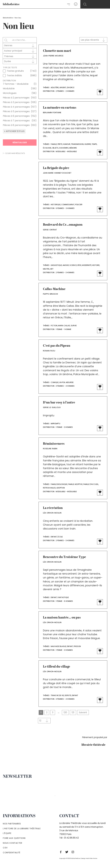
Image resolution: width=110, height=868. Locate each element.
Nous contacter (12, 843)
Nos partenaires (12, 824)
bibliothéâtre (11, 4)
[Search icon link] (85, 5)
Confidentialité (12, 853)
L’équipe (7, 833)
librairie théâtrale (94, 745)
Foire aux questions (14, 838)
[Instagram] (73, 852)
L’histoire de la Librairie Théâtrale (22, 829)
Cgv (5, 848)
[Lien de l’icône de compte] (76, 4)
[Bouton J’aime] (100, 92)
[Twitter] (67, 852)
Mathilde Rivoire (92, 858)
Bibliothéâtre (8, 18)
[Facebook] (61, 852)
